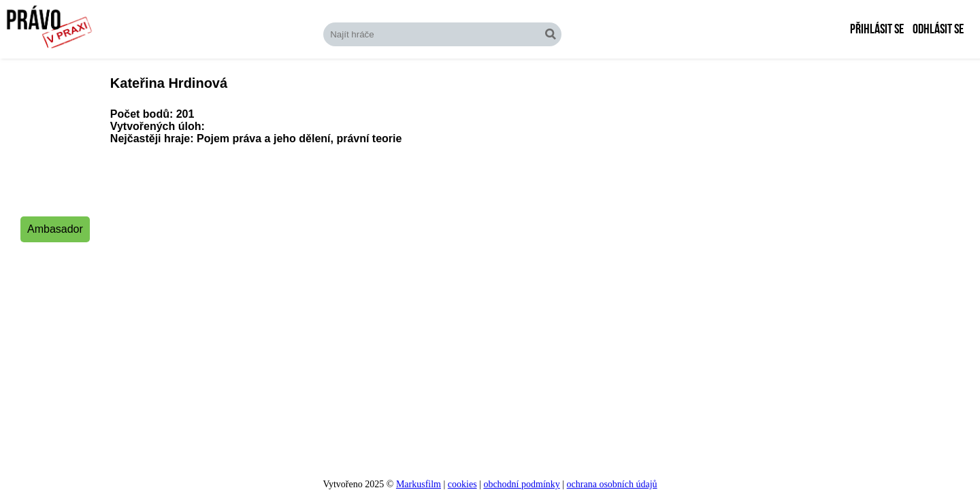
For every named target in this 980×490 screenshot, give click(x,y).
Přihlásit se (877, 29)
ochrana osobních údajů (612, 484)
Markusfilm (419, 484)
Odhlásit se (938, 29)
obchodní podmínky (521, 484)
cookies (462, 484)
